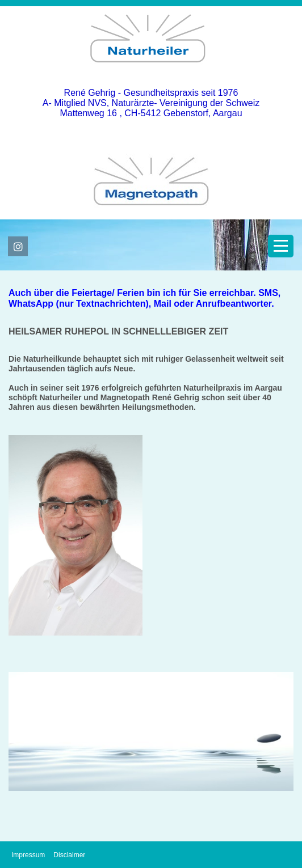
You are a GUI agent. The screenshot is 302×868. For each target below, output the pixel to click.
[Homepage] (151, 72)
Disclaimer (69, 855)
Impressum (28, 855)
